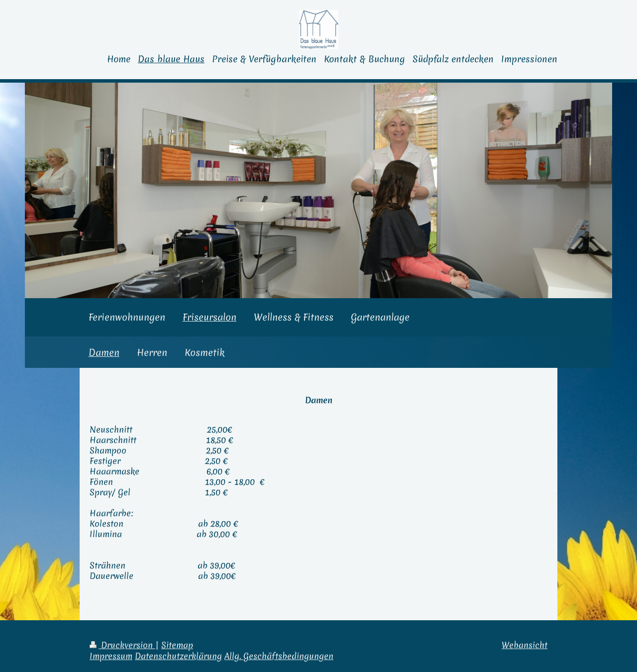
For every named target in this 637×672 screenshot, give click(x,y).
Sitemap (177, 645)
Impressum (111, 656)
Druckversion (122, 645)
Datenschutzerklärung (178, 656)
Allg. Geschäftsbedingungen (279, 656)
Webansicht (525, 645)
